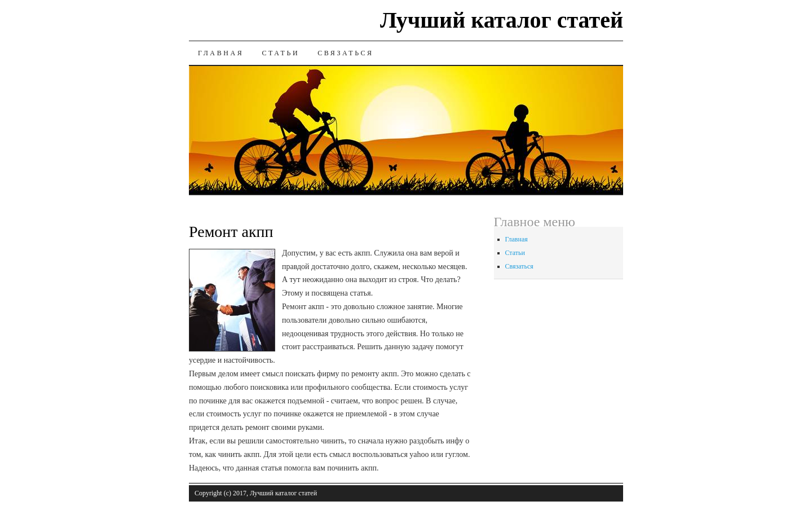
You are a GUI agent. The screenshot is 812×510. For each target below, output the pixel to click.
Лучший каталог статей (502, 20)
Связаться (345, 53)
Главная (221, 53)
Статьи (281, 53)
